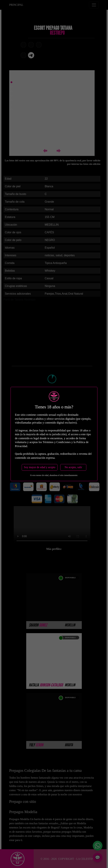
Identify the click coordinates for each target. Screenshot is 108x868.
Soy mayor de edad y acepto (40, 467)
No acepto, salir (73, 467)
